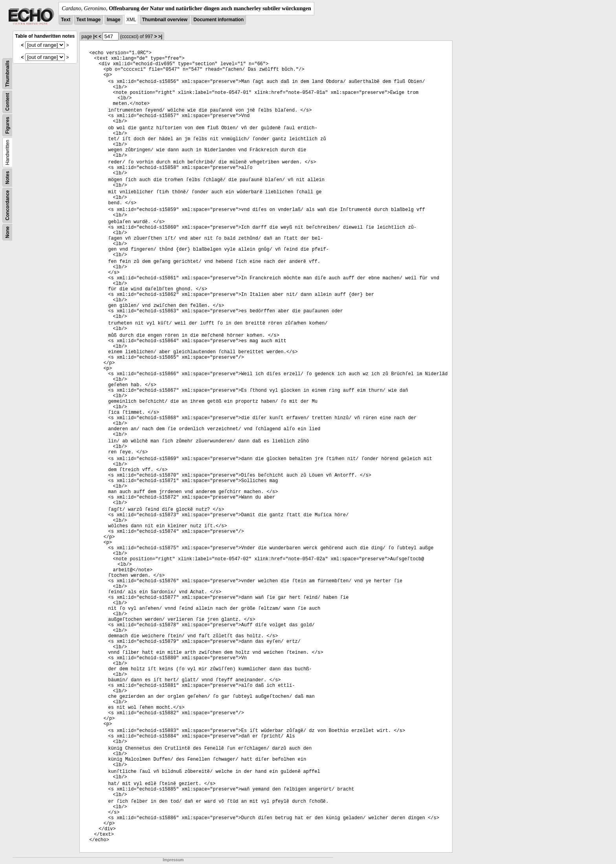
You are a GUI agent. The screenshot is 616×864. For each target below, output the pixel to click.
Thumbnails (7, 74)
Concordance (7, 205)
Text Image (88, 20)
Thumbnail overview (165, 20)
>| (160, 37)
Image (114, 20)
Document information (218, 20)
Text (66, 20)
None (7, 232)
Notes (7, 177)
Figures (7, 125)
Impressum (173, 860)
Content (7, 102)
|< (95, 37)
